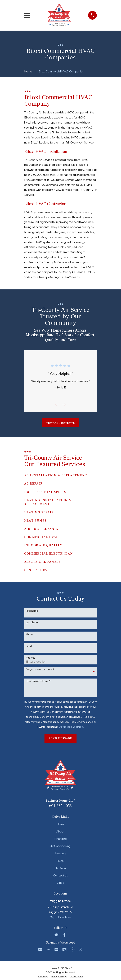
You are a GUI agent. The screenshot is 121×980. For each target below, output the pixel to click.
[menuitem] (43, 977)
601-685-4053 (60, 806)
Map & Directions (60, 917)
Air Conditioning (60, 846)
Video (60, 883)
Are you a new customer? (40, 669)
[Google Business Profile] (56, 935)
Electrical (60, 868)
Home (60, 824)
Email (29, 646)
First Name (32, 611)
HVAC (60, 861)
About (60, 831)
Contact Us (60, 875)
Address (30, 658)
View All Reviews (60, 423)
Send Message (60, 738)
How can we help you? (38, 681)
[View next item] (64, 404)
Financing (60, 839)
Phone (30, 634)
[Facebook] (64, 935)
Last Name (32, 622)
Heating (60, 853)
